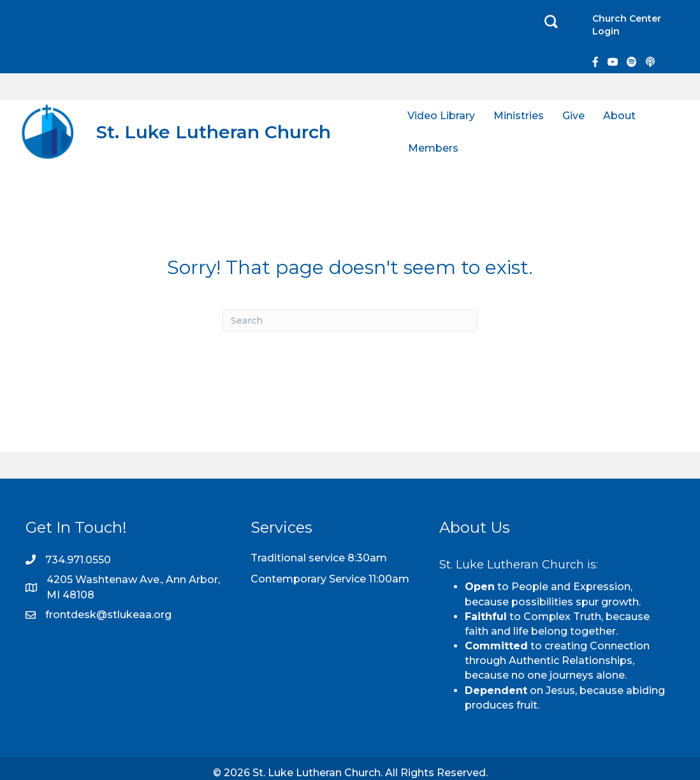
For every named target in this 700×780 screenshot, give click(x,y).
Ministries (519, 116)
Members (433, 148)
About (619, 116)
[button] (551, 22)
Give (573, 116)
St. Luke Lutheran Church (214, 132)
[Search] (350, 321)
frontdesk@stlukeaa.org (108, 615)
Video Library (441, 116)
